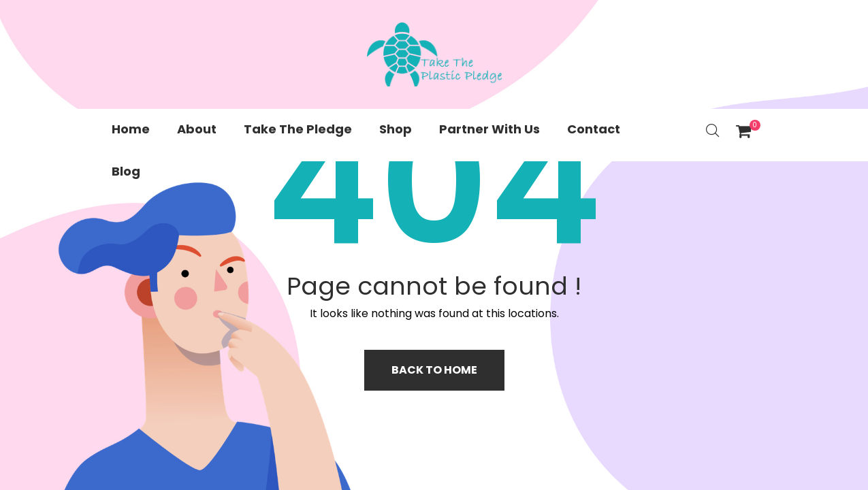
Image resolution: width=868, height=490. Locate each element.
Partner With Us (489, 129)
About (197, 129)
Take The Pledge (298, 129)
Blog (126, 171)
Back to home (434, 370)
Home (131, 129)
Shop (396, 129)
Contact (594, 129)
